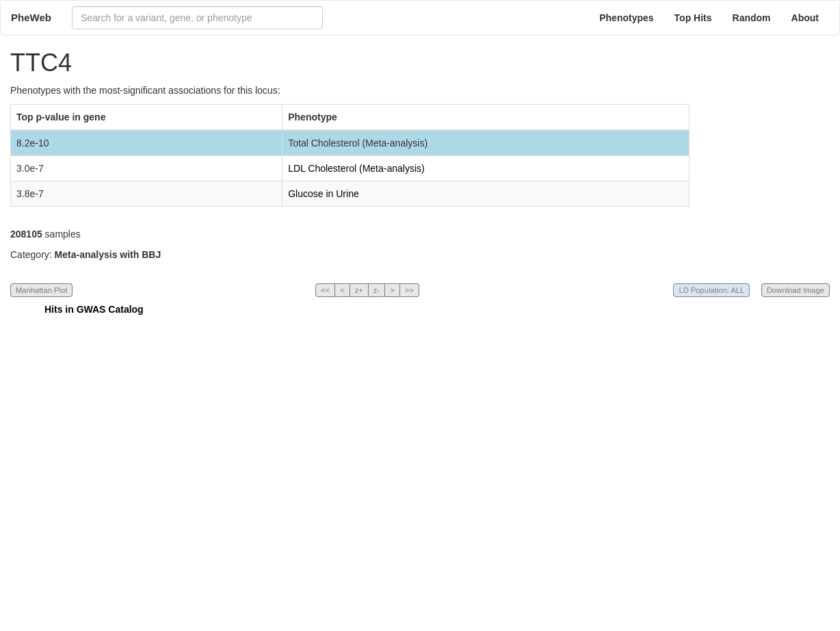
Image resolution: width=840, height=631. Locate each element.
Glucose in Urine (324, 194)
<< (325, 290)
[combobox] (197, 18)
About (805, 18)
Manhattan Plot (41, 290)
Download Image (796, 290)
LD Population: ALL (711, 290)
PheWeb (31, 17)
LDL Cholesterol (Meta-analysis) (356, 168)
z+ (359, 290)
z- (377, 290)
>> (409, 290)
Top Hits (693, 18)
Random (752, 18)
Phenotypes (626, 18)
